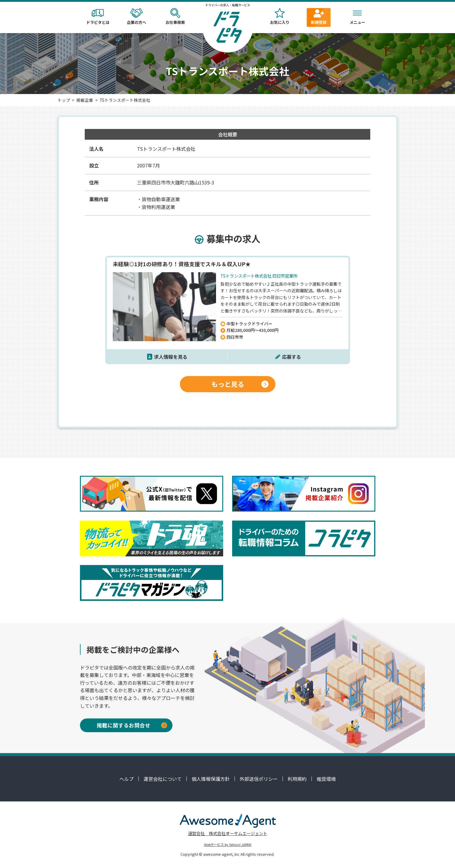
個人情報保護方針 (211, 779)
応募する (291, 357)
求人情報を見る (171, 357)
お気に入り (280, 17)
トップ (64, 100)
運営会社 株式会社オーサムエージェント (228, 833)
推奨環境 (326, 779)
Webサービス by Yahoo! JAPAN (228, 844)
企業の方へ (137, 17)
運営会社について (163, 779)
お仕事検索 (175, 17)
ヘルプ (127, 779)
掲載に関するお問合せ (132, 725)
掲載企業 (85, 100)
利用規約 (297, 779)
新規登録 (319, 17)
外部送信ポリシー (259, 779)
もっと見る (240, 384)
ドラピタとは (98, 17)
